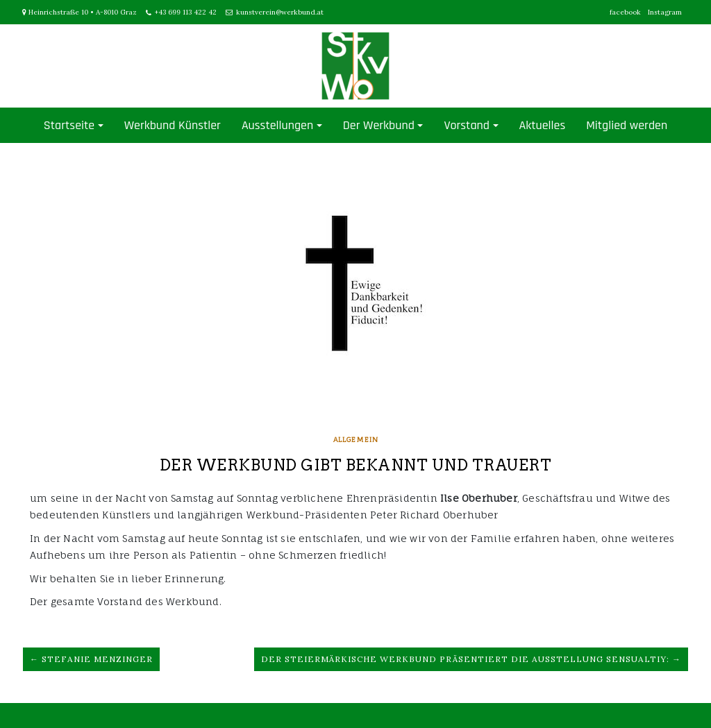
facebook (625, 12)
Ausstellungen (277, 125)
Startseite (69, 125)
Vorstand (467, 125)
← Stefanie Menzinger (91, 659)
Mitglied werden (627, 125)
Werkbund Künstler (173, 125)
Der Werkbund (379, 125)
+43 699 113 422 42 (186, 12)
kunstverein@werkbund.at (280, 12)
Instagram (665, 12)
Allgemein (356, 439)
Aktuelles (543, 125)
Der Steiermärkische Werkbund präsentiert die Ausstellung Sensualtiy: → (471, 659)
